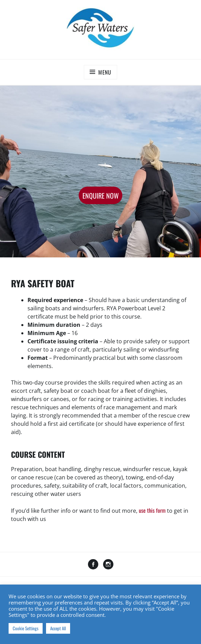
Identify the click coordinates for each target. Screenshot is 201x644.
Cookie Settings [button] (26, 628)
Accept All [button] (58, 628)
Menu (105, 72)
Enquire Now (101, 196)
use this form (152, 510)
